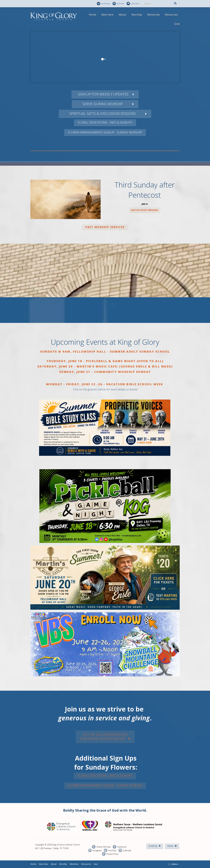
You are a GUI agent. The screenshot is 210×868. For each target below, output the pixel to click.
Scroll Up (155, 846)
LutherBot (133, 4)
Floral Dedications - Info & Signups (105, 122)
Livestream (103, 4)
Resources (171, 15)
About (123, 15)
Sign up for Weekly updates (103, 94)
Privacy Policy (110, 854)
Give (177, 24)
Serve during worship (103, 104)
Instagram (95, 850)
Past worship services (105, 227)
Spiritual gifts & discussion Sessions (103, 113)
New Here (107, 15)
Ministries (154, 15)
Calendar (118, 4)
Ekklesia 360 (174, 864)
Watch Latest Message (145, 210)
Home (93, 15)
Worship (137, 15)
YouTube (110, 850)
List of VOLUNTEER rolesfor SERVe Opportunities (104, 736)
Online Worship (101, 847)
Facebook (120, 847)
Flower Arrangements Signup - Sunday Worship (105, 132)
